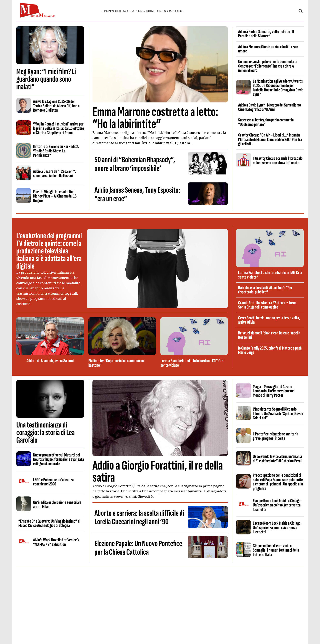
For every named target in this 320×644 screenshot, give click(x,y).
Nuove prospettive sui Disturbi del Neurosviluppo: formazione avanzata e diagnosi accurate (58, 459)
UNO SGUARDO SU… (171, 11)
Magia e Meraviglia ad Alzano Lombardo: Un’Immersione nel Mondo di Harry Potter (274, 391)
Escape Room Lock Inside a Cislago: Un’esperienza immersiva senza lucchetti (277, 528)
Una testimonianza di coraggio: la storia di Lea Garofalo (46, 433)
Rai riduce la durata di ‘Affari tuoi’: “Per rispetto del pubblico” (265, 290)
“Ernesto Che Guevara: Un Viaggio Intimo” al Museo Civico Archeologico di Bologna (49, 523)
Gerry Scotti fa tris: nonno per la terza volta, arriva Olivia (269, 320)
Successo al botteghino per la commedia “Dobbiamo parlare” (266, 122)
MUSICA (129, 11)
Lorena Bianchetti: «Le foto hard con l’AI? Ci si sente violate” (192, 363)
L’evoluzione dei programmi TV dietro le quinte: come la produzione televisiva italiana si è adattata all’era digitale (49, 251)
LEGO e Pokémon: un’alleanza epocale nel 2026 (53, 482)
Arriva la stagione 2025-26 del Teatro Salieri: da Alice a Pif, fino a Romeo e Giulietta (56, 106)
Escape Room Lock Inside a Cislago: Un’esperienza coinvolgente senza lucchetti (277, 505)
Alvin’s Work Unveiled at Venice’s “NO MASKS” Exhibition (56, 542)
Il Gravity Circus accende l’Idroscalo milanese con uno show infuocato (278, 160)
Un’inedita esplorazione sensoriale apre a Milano (57, 505)
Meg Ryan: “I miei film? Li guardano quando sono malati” (46, 79)
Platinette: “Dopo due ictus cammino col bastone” (116, 363)
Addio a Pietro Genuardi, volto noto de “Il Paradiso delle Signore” (266, 34)
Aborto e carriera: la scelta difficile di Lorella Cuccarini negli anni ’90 (139, 517)
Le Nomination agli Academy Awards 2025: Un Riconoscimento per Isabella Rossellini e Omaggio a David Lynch (278, 88)
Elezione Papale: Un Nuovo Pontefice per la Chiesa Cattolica (138, 548)
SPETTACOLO (112, 11)
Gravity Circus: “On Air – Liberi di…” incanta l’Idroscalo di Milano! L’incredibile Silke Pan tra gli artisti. (270, 139)
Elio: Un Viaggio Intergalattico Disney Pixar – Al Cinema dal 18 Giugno (55, 196)
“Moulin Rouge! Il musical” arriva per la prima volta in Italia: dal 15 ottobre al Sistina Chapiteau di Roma (58, 128)
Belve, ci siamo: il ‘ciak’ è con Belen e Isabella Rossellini (269, 335)
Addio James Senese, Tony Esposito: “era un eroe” (137, 194)
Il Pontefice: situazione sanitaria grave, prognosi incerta (276, 436)
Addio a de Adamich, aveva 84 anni (50, 361)
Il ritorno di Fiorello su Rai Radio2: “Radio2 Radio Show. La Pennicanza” (56, 151)
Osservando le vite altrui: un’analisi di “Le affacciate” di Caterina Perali (278, 459)
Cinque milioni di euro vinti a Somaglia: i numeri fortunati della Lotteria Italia (276, 550)
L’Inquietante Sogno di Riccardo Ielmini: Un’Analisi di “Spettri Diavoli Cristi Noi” (278, 414)
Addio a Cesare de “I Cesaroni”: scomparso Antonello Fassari (55, 174)
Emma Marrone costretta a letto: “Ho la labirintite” (155, 118)
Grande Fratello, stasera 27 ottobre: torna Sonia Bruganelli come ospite (267, 305)
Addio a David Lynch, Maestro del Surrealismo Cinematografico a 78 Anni (269, 107)
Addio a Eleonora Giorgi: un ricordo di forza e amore (268, 49)
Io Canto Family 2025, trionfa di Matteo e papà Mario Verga (270, 350)
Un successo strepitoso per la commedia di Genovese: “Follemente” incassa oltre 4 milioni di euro (268, 66)
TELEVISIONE (146, 11)
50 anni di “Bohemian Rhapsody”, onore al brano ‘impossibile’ (135, 164)
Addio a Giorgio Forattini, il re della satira (158, 472)
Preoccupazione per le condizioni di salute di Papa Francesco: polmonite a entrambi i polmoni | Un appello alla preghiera (278, 482)
